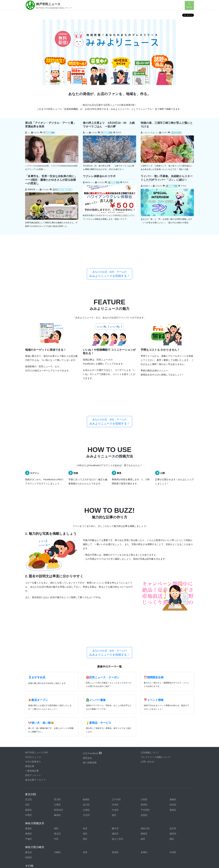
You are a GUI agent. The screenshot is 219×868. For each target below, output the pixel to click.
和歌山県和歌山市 (179, 835)
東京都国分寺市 (33, 767)
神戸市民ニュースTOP (37, 643)
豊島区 (173, 701)
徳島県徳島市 (32, 846)
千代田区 (145, 701)
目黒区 (144, 706)
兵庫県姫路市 (90, 830)
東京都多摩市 (148, 767)
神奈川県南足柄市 (34, 809)
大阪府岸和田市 (33, 835)
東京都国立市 (148, 762)
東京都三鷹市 (148, 778)
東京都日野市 (32, 778)
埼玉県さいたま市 (179, 788)
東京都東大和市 (178, 772)
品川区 (86, 696)
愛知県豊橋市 (119, 819)
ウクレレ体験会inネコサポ (99, 176)
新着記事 (30, 657)
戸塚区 (29, 730)
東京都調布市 (176, 767)
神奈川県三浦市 (178, 804)
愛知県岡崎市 (90, 819)
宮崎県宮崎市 (176, 846)
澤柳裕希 (31, 189)
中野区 (29, 706)
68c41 (88, 182)
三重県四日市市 (62, 825)
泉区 (85, 719)
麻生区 (29, 743)
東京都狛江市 (90, 767)
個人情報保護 (90, 653)
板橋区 (86, 690)
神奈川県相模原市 (150, 799)
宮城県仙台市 (90, 814)
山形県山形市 (119, 814)
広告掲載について (150, 643)
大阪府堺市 (60, 835)
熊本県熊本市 (148, 846)
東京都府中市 (61, 778)
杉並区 (173, 696)
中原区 (173, 743)
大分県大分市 (61, 851)
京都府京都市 (119, 830)
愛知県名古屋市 (149, 819)
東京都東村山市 (149, 772)
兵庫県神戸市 (61, 830)
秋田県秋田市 (176, 809)
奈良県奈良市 (148, 830)
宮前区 (29, 748)
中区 (56, 730)
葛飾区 (173, 690)
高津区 (115, 743)
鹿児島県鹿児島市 (121, 846)
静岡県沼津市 (148, 825)
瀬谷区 (115, 725)
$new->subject (32, 138)
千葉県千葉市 (148, 783)
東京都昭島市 (32, 762)
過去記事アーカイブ (35, 671)
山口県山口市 (119, 840)
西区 (85, 730)
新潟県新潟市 (32, 819)
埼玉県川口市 (90, 788)
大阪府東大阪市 (120, 835)
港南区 (29, 725)
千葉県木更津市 (120, 783)
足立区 (29, 690)
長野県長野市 (90, 825)
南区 (172, 730)
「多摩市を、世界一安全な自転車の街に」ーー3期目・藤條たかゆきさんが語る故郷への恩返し (51, 180)
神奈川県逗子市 (33, 804)
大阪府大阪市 (176, 830)
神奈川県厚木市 (149, 793)
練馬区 (57, 706)
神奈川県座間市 (178, 799)
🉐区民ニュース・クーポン (62, 190)
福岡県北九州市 (62, 846)
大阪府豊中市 (90, 835)
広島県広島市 (32, 840)
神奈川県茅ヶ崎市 (63, 804)
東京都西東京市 (33, 772)
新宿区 (144, 696)
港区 (114, 706)
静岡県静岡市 (119, 825)
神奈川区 (145, 719)
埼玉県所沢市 (32, 793)
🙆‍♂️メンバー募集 (114, 182)
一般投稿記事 (32, 662)
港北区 (57, 725)
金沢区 (173, 719)
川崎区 (57, 743)
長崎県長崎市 (32, 851)
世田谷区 (59, 701)
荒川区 (57, 690)
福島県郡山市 (61, 814)
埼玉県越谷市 (148, 788)
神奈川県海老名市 (63, 799)
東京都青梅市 (90, 762)
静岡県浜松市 (176, 825)
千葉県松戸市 (61, 788)
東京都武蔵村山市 (34, 783)
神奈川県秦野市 (91, 804)
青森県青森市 (32, 814)
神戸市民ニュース (48, 4)
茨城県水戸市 (119, 793)
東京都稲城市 (61, 762)
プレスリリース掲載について (156, 648)
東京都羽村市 (90, 772)
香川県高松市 (176, 840)
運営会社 (87, 649)
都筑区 (144, 725)
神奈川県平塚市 (120, 804)
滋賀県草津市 (148, 835)
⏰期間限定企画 (154, 568)
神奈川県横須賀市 (92, 809)
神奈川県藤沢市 (149, 804)
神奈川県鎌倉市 (120, 799)
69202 (146, 186)
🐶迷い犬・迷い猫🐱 (41, 614)
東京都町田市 (119, 778)
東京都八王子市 (62, 772)
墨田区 (29, 701)
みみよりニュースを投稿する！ (109, 251)
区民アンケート (33, 666)
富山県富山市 (61, 819)
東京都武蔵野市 (178, 778)
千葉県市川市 (61, 783)
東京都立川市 (119, 767)
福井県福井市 (148, 814)
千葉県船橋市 (32, 788)
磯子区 (115, 719)
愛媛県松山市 (148, 840)
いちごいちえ (149, 133)
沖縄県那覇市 (90, 851)
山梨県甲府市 (32, 830)
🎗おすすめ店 (176, 133)
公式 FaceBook (92, 644)
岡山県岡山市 (90, 840)
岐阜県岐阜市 (176, 819)
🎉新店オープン (38, 591)
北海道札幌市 (119, 809)
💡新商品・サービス (99, 614)
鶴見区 (173, 725)
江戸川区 (116, 690)
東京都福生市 (90, 778)
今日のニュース (33, 648)
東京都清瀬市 (119, 762)
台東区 (86, 701)
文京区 (86, 706)
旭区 (56, 719)
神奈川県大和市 (62, 809)
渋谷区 (115, 696)
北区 (27, 696)
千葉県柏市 (89, 783)
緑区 (143, 730)
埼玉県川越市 (119, 788)
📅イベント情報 (49, 133)
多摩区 (144, 743)
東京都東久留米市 (121, 772)
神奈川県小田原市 (92, 799)
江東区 (57, 696)
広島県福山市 (61, 840)
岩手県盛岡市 (148, 809)
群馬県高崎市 (90, 793)
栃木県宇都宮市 (62, 793)
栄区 (85, 725)
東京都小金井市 (178, 762)
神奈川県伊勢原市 (34, 799)
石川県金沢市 (176, 814)
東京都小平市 (61, 767)
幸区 (85, 743)
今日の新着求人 (33, 653)
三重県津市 (31, 825)
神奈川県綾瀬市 (178, 793)
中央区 (115, 701)
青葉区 (29, 719)
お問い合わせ (148, 653)
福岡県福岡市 (90, 846)
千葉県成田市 (176, 783)
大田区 (144, 690)
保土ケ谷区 (117, 730)
